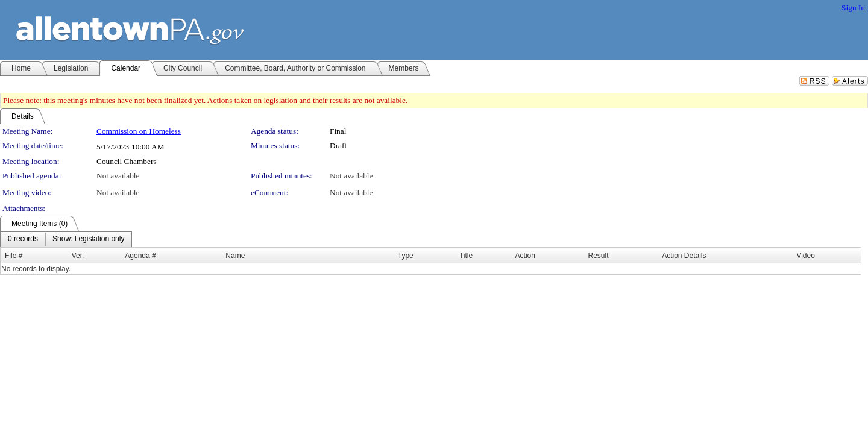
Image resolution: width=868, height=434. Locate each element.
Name (235, 256)
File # (14, 256)
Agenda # (140, 256)
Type (406, 256)
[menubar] (66, 239)
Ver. (78, 256)
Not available (118, 176)
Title (466, 256)
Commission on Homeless (139, 131)
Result (599, 256)
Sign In (853, 8)
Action (525, 256)
